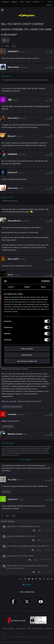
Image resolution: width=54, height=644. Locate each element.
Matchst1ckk (13, 67)
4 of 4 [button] (14, 46)
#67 (49, 173)
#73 (49, 414)
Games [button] (14, 2)
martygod (12, 414)
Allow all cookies (27, 349)
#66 (49, 154)
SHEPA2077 (13, 52)
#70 (49, 259)
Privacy (29, 629)
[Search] (4, 40)
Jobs (22, 2)
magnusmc (13, 499)
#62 (49, 67)
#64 (49, 118)
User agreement (21, 629)
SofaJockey (13, 188)
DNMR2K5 (12, 154)
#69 (49, 221)
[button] (2, 10)
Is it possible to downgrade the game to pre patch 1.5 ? (28, 546)
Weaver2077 (13, 259)
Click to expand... (26, 460)
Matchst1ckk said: (7, 197)
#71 (49, 275)
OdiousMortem (14, 221)
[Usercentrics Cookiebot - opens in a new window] (41, 281)
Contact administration (8, 629)
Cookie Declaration (38, 629)
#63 (49, 100)
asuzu (10, 275)
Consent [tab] (11, 287)
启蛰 (10, 100)
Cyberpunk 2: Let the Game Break (20, 556)
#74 (49, 434)
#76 (49, 499)
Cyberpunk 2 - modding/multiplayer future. (23, 526)
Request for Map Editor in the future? (21, 536)
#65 (49, 136)
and (13, 407)
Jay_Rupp (12, 480)
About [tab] (43, 287)
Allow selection (27, 355)
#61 (49, 52)
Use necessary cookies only (27, 361)
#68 (49, 188)
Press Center (48, 629)
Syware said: (5, 76)
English (27, 585)
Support (36, 2)
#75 (49, 480)
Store (28, 2)
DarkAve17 (12, 173)
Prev (7, 46)
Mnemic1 (12, 136)
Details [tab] (27, 287)
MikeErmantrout (15, 434)
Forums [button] (5, 2)
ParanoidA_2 (13, 118)
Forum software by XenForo (17, 642)
